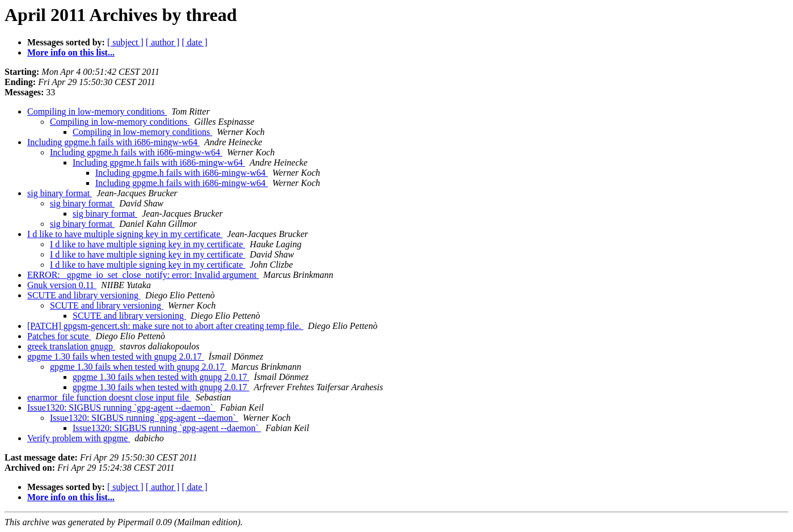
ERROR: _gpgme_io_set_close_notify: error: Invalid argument (143, 275)
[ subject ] (125, 42)
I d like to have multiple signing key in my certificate (125, 234)
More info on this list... (71, 52)
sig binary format (60, 193)
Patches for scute (59, 336)
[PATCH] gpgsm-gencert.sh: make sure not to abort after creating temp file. (165, 326)
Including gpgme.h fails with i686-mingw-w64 (113, 142)
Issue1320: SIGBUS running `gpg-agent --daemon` (121, 408)
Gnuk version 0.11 (62, 285)
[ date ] (194, 42)
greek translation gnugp (71, 346)
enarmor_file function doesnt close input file (109, 397)
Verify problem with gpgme (79, 438)
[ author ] (163, 42)
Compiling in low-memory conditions (97, 111)
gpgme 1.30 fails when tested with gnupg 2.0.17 (116, 356)
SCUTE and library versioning (84, 295)
